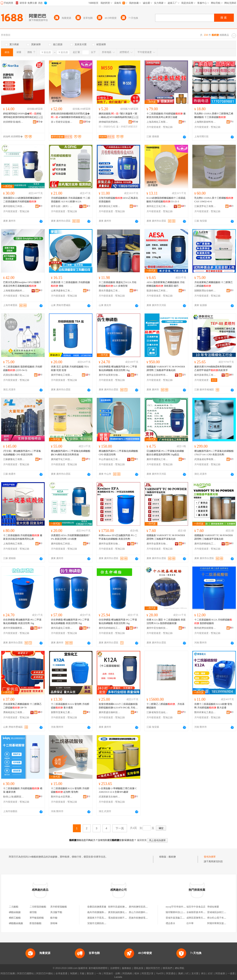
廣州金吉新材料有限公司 (157, 375)
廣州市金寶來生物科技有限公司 (110, 375)
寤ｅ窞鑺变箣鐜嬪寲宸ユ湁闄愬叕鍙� (62, 122)
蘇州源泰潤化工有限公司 (205, 375)
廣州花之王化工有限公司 (157, 206)
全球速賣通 (61, 973)
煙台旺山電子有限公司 (219, 918)
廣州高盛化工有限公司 (62, 628)
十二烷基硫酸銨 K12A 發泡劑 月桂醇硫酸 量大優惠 (70, 706)
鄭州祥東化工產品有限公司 (205, 712)
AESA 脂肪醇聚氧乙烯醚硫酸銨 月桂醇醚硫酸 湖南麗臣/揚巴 (166, 284)
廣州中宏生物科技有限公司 (157, 628)
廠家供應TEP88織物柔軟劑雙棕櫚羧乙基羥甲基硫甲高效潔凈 (213, 368)
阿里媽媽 (127, 973)
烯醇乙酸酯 (15, 918)
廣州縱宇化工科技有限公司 (62, 459)
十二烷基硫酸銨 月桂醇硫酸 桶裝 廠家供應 (23, 790)
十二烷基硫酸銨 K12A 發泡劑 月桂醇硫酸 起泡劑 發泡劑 (70, 790)
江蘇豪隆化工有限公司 (14, 459)
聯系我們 (167, 968)
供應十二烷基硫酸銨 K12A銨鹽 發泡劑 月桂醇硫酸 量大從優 (213, 706)
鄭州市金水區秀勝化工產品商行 (62, 797)
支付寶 (195, 973)
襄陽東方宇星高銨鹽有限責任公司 (105, 918)
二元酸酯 (14, 907)
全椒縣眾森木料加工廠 (198, 912)
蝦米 (137, 973)
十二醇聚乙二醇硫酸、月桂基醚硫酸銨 (166, 706)
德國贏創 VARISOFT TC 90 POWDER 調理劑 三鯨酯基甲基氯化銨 (166, 368)
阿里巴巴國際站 (25, 973)
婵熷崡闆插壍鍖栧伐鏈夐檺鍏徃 (110, 122)
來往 (203, 973)
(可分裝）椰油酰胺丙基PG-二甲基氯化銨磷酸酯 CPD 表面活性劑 (22, 453)
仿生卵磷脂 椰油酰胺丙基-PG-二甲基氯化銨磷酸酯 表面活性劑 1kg (118, 368)
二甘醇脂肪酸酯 (38, 907)
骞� (40, 122)
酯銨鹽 (172, 857)
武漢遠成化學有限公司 (205, 459)
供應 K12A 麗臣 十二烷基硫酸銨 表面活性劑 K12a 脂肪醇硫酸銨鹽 (166, 621)
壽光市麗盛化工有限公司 (110, 291)
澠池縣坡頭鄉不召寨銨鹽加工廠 (125, 918)
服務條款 (127, 968)
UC (187, 973)
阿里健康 (220, 973)
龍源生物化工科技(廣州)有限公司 (157, 291)
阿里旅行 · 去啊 (112, 973)
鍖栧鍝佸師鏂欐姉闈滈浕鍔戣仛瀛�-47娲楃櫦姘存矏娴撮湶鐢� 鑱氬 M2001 (71, 116)
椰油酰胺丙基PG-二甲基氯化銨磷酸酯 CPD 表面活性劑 (118, 453)
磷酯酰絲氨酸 (16, 923)
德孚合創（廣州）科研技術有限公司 (62, 206)
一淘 (99, 973)
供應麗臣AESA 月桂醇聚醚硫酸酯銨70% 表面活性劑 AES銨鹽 (70, 537)
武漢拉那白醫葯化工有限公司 (14, 375)
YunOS (160, 973)
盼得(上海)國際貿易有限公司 (14, 797)
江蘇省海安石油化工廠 (157, 712)
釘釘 (211, 973)
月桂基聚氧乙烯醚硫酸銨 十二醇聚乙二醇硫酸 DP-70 (22, 706)
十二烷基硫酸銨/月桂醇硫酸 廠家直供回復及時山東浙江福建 (166, 115)
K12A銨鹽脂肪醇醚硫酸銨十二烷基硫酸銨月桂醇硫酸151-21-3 (166, 200)
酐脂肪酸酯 (36, 923)
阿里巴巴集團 (8, 973)
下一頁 (120, 828)
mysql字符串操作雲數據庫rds (181, 907)
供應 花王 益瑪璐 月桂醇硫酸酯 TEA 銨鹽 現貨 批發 (70, 368)
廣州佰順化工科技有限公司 (14, 206)
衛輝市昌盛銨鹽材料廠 (120, 907)
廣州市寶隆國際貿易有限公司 (14, 628)
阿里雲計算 (148, 973)
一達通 (231, 973)
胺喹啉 (54, 923)
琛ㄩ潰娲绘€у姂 (107, 127)
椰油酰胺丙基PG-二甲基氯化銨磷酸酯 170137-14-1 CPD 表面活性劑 (214, 453)
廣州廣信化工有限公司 (110, 206)
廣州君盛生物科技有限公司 (110, 712)
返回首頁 (142, 840)
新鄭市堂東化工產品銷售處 (62, 712)
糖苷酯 (33, 912)
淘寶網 (73, 973)
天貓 (82, 973)
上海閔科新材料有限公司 (205, 122)
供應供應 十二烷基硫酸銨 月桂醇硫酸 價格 (71, 284)
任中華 (190, 923)
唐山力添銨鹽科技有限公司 (143, 912)
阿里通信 (171, 973)
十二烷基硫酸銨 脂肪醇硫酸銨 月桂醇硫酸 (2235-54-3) (23, 368)
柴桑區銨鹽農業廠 (97, 907)
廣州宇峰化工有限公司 (62, 375)
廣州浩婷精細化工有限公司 (205, 544)
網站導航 (180, 968)
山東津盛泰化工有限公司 (62, 291)
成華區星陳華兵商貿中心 (199, 918)
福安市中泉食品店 (196, 907)
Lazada (118, 977)
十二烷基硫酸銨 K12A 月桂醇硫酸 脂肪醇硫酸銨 (213, 621)
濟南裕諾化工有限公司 (14, 712)
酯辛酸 (54, 918)
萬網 (181, 973)
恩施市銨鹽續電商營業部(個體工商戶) (149, 918)
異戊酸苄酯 (56, 912)
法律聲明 (115, 968)
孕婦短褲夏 (213, 907)
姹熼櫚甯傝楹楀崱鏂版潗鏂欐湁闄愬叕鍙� (14, 122)
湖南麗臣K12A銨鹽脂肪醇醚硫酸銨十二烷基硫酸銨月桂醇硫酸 (23, 200)
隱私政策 (139, 968)
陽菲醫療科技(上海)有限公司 (181, 912)
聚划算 (90, 973)
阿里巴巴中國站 (45, 973)
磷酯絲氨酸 (15, 912)
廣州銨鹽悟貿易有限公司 (142, 907)
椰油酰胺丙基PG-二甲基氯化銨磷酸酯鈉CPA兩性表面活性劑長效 (71, 453)
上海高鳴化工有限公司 (157, 122)
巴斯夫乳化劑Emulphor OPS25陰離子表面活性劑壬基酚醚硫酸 (22, 284)
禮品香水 (170, 923)
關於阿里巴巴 (153, 968)
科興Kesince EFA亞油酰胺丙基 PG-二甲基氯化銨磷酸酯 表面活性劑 (118, 537)
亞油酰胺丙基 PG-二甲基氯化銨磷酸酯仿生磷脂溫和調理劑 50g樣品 (165, 453)
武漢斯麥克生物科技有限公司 (110, 797)
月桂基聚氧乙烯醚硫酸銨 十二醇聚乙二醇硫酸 (214, 284)
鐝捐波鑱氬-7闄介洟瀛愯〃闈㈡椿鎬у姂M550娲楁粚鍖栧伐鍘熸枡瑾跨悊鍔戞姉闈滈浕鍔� (118, 116)
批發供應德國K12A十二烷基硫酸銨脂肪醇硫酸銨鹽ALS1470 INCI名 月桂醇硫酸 (118, 706)
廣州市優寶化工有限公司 (157, 459)
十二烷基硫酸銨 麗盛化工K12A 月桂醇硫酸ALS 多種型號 (118, 284)
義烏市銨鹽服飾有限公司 (100, 912)
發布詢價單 (210, 857)
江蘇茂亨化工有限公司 (205, 206)
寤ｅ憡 (39, 117)
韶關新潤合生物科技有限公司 (205, 291)
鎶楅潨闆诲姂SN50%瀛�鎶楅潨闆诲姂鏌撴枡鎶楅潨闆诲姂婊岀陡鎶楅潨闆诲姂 (22, 116)
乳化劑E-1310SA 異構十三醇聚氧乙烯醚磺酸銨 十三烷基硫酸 (214, 115)
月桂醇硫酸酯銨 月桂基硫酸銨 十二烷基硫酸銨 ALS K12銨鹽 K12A (71, 200)
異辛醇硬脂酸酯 (59, 907)
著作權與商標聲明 (98, 968)
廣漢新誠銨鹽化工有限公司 (122, 912)
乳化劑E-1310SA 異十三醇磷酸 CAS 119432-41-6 (214, 200)
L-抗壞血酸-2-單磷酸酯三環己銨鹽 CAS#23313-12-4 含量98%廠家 (118, 790)
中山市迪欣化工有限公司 (110, 459)
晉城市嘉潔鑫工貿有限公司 (180, 918)
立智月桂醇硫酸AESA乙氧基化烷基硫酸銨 (118, 200)
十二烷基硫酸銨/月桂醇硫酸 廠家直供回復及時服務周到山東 (23, 537)
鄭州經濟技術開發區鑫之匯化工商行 (205, 628)
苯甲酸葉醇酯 (37, 918)
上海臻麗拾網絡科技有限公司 (14, 291)
